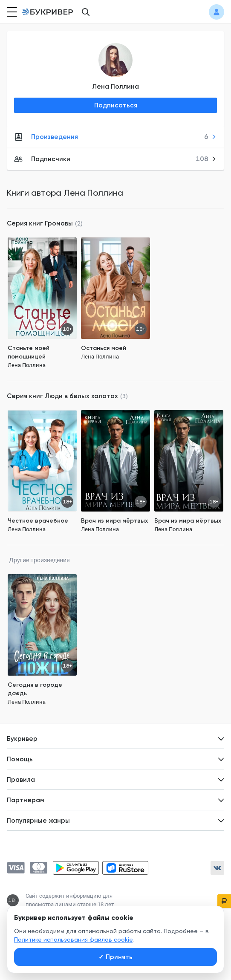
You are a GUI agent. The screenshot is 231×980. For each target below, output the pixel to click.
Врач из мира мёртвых (114, 521)
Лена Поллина (115, 87)
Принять (115, 957)
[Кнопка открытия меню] (11, 12)
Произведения (115, 137)
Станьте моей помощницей (29, 352)
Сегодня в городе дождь (35, 689)
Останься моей (104, 348)
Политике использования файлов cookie (73, 940)
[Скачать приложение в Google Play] (76, 868)
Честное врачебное (38, 521)
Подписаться (116, 105)
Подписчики (115, 159)
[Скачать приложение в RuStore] (125, 868)
